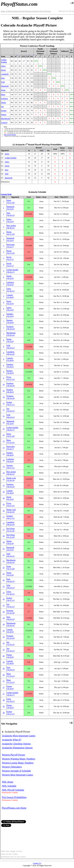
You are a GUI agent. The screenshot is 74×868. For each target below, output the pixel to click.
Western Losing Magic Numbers (18, 763)
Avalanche (5, 74)
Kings (3, 90)
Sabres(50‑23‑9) (10, 220)
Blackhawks (6, 119)
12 (4, 422)
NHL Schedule (9, 786)
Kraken (4, 111)
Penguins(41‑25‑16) (11, 612)
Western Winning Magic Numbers (19, 759)
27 (4, 681)
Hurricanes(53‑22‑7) (11, 246)
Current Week (6, 194)
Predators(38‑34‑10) (11, 328)
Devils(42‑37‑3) (10, 258)
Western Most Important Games (17, 775)
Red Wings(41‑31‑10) (11, 530)
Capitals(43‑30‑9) (10, 492)
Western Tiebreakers (12, 767)
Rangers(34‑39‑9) (10, 321)
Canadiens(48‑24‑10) (11, 353)
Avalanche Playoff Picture (41, 11)
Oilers (3, 66)
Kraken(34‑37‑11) (11, 403)
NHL (8, 11)
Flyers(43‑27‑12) (11, 378)
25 (4, 637)
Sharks (4, 103)
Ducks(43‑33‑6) (10, 302)
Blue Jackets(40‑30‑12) (11, 227)
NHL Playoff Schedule (13, 790)
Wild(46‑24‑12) (11, 347)
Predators (5, 99)
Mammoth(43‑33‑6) (10, 208)
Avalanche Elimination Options (17, 748)
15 (4, 479)
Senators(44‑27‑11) (11, 467)
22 (4, 567)
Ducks (3, 70)
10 (4, 384)
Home (3, 11)
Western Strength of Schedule (16, 771)
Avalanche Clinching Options (16, 744)
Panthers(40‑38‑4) (10, 391)
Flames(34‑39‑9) (10, 656)
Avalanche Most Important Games (19, 736)
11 (4, 403)
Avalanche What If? (12, 740)
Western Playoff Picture (21, 11)
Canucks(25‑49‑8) (10, 296)
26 (4, 656)
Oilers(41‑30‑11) (11, 290)
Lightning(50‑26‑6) (10, 284)
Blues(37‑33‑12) (11, 441)
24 (4, 612)
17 (4, 517)
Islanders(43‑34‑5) (10, 315)
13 (4, 435)
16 (4, 492)
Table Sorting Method (10, 135)
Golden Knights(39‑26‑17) (12, 271)
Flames (4, 115)
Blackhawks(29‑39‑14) (11, 334)
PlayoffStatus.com (19, 4)
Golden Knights (4, 61)
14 (4, 460)
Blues (3, 95)
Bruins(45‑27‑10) (11, 233)
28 (4, 700)
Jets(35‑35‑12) (11, 410)
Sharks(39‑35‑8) (10, 277)
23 (4, 593)
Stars (3, 78)
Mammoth (5, 86)
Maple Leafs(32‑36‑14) (11, 479)
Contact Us (37, 863)
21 (4, 549)
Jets (2, 107)
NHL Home (8, 782)
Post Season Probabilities (14, 797)
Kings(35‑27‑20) (11, 201)
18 (4, 536)
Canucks (4, 123)
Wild (3, 82)
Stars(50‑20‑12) (11, 214)
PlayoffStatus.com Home (14, 808)
